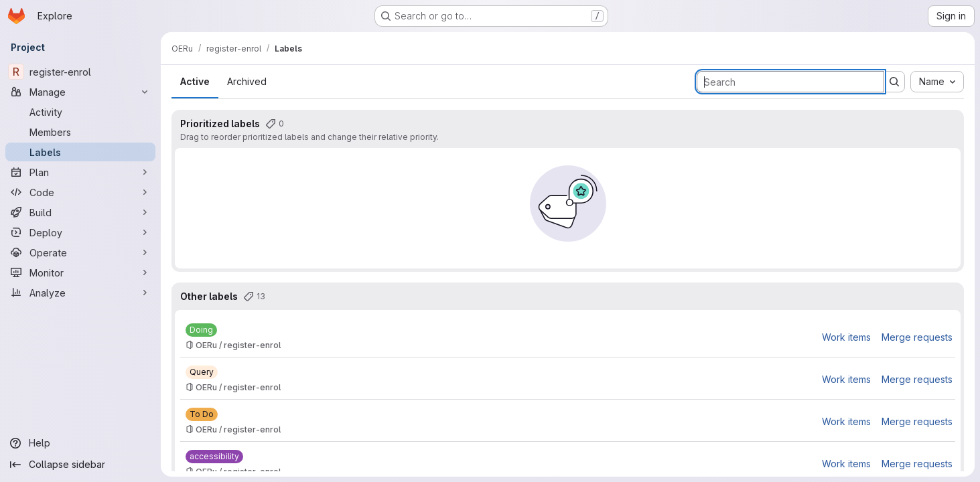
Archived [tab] (247, 81)
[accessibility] (214, 457)
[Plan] (80, 172)
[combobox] (937, 82)
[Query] (202, 372)
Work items (846, 337)
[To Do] (202, 414)
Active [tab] (195, 81)
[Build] (80, 212)
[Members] (80, 132)
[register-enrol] (80, 72)
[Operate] (80, 252)
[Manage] (80, 92)
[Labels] (80, 152)
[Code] (80, 192)
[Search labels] (790, 82)
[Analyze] (80, 293)
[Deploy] (80, 232)
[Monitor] (80, 272)
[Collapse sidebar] (80, 465)
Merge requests (917, 337)
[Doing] (201, 330)
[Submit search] (894, 82)
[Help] (80, 443)
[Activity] (80, 112)
